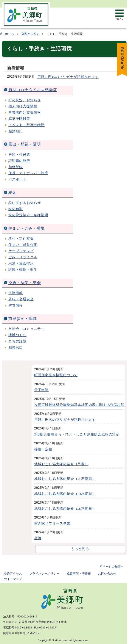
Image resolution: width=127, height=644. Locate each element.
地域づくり (17, 335)
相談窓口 (16, 131)
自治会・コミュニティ (26, 329)
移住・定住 (43, 449)
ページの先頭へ (113, 566)
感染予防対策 (19, 119)
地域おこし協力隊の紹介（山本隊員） (65, 494)
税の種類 (16, 209)
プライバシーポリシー (44, 574)
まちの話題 (17, 341)
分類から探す (30, 34)
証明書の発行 (19, 161)
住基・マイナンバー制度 (28, 173)
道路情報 (16, 293)
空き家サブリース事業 (52, 523)
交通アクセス (13, 574)
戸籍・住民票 (19, 154)
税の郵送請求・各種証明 (28, 215)
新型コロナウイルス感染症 (33, 90)
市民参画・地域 (23, 319)
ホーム (9, 34)
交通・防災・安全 (25, 283)
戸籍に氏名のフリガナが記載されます (68, 77)
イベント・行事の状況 (26, 125)
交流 (38, 538)
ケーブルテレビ (21, 251)
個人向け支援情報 (23, 106)
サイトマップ (13, 579)
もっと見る (80, 549)
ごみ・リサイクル (23, 257)
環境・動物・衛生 (23, 270)
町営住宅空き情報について (56, 375)
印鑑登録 (16, 167)
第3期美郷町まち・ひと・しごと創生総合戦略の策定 (77, 434)
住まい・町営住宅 (23, 245)
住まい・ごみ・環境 (27, 228)
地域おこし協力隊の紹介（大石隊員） (65, 479)
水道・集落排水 (21, 263)
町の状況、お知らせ (25, 100)
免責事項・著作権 (79, 574)
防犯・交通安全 (21, 299)
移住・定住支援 (21, 239)
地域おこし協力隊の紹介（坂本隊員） (65, 508)
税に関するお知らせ (25, 203)
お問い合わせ (107, 574)
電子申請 (41, 390)
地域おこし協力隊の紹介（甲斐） (61, 464)
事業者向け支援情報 (25, 112)
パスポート (17, 179)
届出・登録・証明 (25, 144)
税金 (12, 193)
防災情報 (16, 305)
